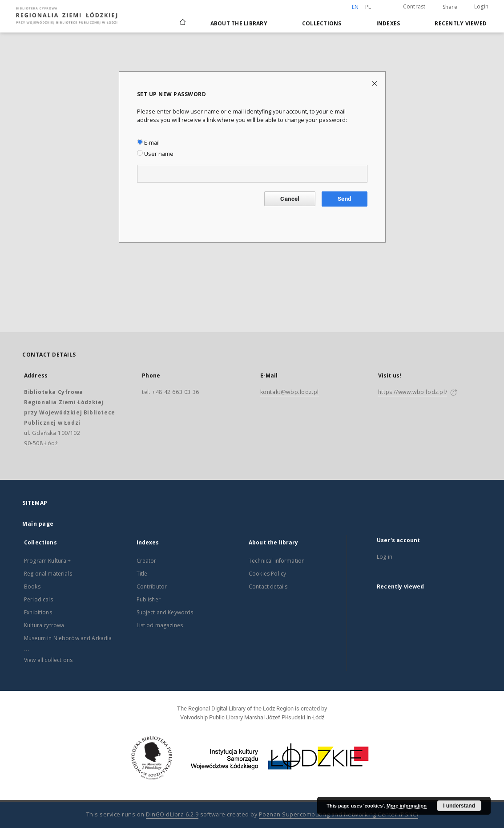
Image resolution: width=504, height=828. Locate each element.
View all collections (48, 660)
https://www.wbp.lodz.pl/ (413, 392)
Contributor (152, 586)
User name (155, 154)
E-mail (148, 143)
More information (407, 806)
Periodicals (38, 599)
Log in (385, 557)
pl (368, 7)
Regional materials (48, 574)
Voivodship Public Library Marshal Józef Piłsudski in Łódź (252, 717)
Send (345, 199)
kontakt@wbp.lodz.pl (290, 392)
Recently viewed (461, 23)
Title (142, 574)
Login (481, 6)
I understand (459, 806)
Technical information (277, 561)
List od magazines (160, 625)
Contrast (414, 6)
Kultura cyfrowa (44, 625)
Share (450, 7)
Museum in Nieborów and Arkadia (68, 638)
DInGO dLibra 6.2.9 (172, 814)
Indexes (388, 23)
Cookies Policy (267, 574)
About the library (239, 23)
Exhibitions (38, 612)
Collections (322, 23)
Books (32, 586)
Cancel (290, 199)
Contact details (268, 586)
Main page (38, 524)
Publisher (149, 599)
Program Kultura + (48, 561)
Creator (147, 561)
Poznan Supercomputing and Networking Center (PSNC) (339, 814)
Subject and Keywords (165, 612)
